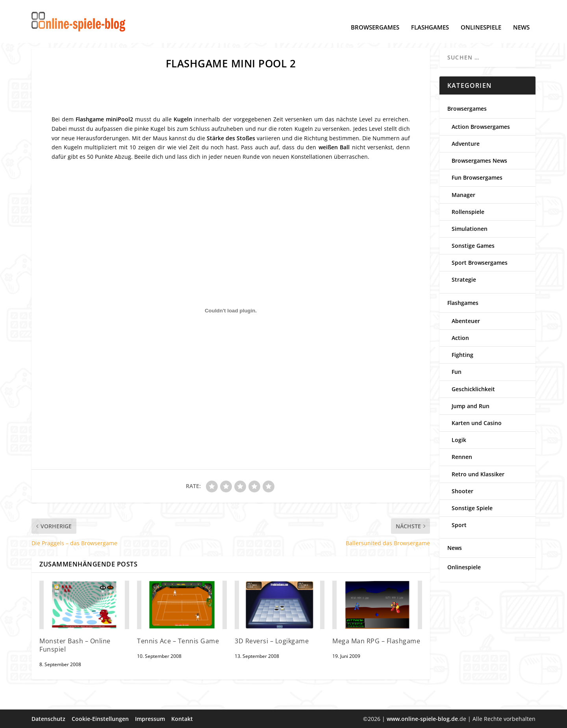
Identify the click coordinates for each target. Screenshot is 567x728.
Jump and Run (471, 406)
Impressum (150, 718)
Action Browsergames (481, 126)
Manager (463, 194)
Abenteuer (466, 320)
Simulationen (470, 228)
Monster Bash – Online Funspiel (75, 645)
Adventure (466, 143)
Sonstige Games (473, 246)
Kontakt (182, 718)
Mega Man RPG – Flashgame (376, 641)
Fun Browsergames (477, 177)
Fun (457, 372)
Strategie (464, 279)
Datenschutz (48, 718)
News (521, 16)
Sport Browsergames (480, 263)
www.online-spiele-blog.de (422, 718)
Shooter (462, 491)
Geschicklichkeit (473, 389)
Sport (459, 525)
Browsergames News (479, 161)
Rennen (462, 457)
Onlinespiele (481, 16)
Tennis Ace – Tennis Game (178, 641)
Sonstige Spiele (472, 508)
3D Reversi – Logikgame (272, 641)
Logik (459, 440)
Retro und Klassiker (478, 474)
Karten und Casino (477, 422)
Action (460, 337)
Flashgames (430, 16)
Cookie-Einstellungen (100, 718)
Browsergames (375, 16)
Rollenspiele (468, 211)
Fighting (462, 355)
